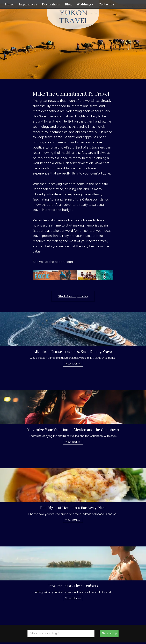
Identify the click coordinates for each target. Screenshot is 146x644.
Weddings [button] (85, 4)
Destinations (51, 4)
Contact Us (106, 4)
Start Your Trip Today (73, 296)
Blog (68, 4)
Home (10, 4)
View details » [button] (73, 364)
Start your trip (109, 633)
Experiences (28, 4)
